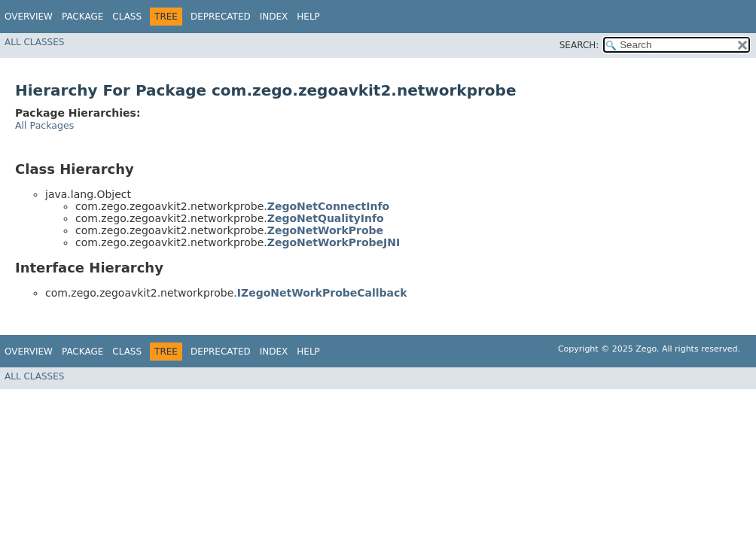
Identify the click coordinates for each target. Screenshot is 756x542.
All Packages (44, 125)
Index (274, 17)
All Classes (34, 42)
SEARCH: (579, 45)
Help (308, 17)
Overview (29, 17)
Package (82, 17)
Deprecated (221, 17)
